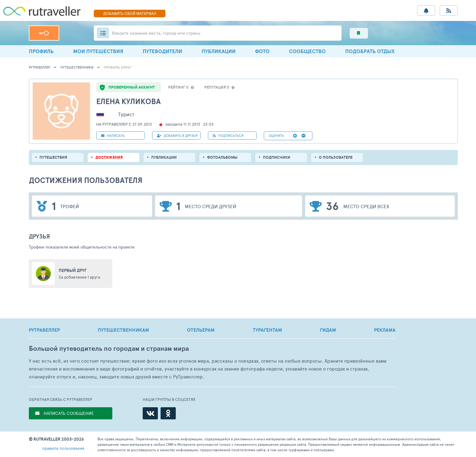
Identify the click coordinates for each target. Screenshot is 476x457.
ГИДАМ (328, 330)
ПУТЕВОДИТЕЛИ (162, 51)
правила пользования (63, 448)
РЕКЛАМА (385, 330)
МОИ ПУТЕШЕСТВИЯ (98, 51)
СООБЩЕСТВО (307, 51)
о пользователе (336, 157)
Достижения (109, 157)
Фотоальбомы (222, 157)
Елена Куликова (128, 101)
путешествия (53, 157)
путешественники (77, 67)
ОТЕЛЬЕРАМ (201, 330)
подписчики (277, 157)
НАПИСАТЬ (113, 135)
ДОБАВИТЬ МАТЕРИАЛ (130, 13)
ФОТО (262, 51)
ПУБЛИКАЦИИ (219, 51)
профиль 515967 (117, 67)
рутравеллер (39, 67)
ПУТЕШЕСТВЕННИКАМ (123, 330)
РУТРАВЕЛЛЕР (44, 330)
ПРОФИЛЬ (41, 51)
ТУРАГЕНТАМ (267, 330)
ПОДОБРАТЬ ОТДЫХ (370, 51)
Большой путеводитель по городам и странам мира (109, 349)
